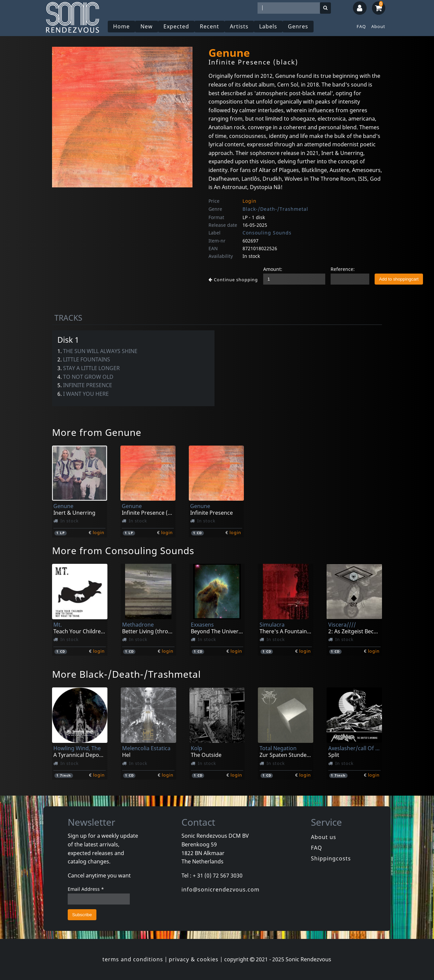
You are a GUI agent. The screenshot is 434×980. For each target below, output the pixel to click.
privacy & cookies (194, 959)
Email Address (86, 889)
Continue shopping (233, 280)
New (147, 26)
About (378, 26)
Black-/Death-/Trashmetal (275, 209)
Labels (268, 26)
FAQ (361, 26)
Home (121, 26)
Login (250, 201)
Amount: (273, 269)
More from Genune (97, 432)
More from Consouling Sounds (123, 550)
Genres (298, 26)
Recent (209, 26)
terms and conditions (133, 959)
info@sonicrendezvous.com (221, 889)
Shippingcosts (331, 858)
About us (324, 837)
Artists (239, 26)
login (99, 532)
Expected (176, 26)
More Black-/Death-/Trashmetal (126, 674)
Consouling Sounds (267, 233)
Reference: (343, 269)
